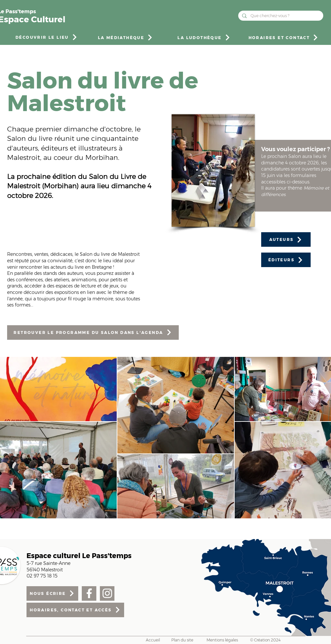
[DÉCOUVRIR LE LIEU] (47, 37)
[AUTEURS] (286, 239)
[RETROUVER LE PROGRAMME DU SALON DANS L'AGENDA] (93, 332)
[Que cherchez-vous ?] (280, 16)
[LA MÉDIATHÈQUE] (126, 37)
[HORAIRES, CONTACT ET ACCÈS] (75, 610)
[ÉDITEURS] (286, 260)
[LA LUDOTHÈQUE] (204, 37)
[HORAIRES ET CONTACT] (284, 37)
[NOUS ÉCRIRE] (52, 593)
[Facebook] (89, 593)
